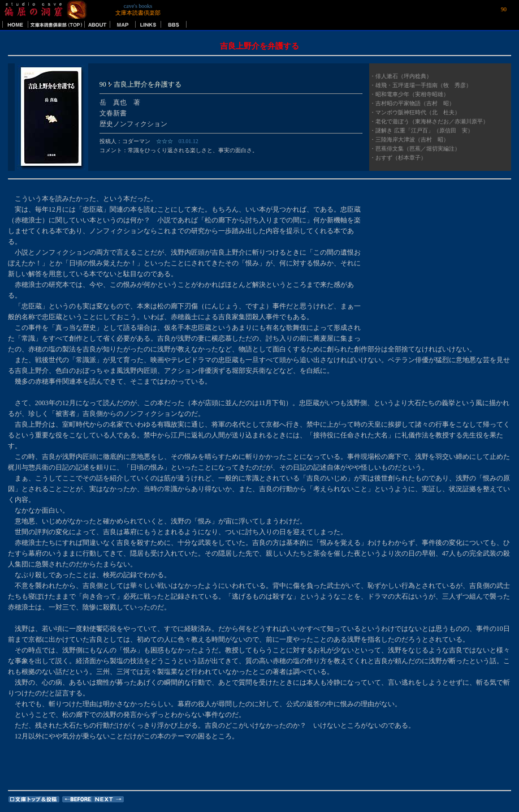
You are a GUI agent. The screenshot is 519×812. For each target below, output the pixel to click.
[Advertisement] (440, 264)
